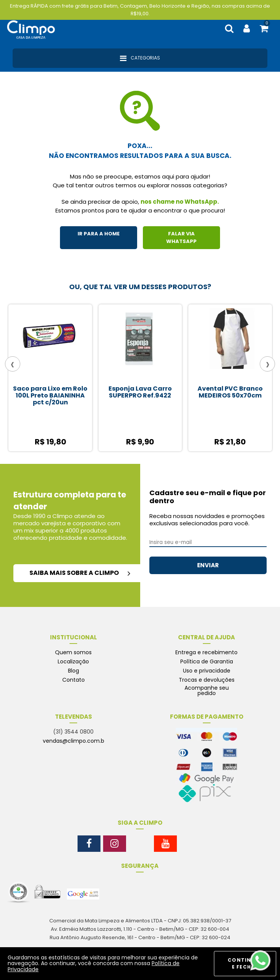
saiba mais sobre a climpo (80, 573)
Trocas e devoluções (207, 680)
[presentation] (13, 364)
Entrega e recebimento (206, 652)
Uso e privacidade (207, 671)
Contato (74, 680)
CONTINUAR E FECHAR (245, 963)
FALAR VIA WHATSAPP (181, 237)
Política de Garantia (207, 661)
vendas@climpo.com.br (74, 741)
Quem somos (73, 652)
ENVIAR (208, 565)
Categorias (140, 58)
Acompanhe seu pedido (207, 690)
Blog (74, 671)
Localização (73, 661)
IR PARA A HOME (99, 234)
